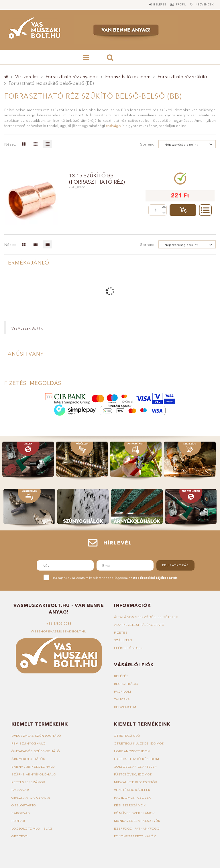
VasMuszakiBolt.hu (27, 328)
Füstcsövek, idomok (133, 774)
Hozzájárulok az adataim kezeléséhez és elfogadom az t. (115, 578)
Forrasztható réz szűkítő (182, 77)
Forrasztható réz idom (128, 77)
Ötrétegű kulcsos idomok (139, 743)
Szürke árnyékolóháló (34, 774)
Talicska (122, 699)
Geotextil (21, 836)
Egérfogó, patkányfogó (137, 828)
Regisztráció (126, 684)
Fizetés (121, 632)
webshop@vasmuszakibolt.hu (59, 631)
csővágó (113, 126)
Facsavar (20, 790)
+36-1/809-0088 (59, 624)
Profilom (123, 691)
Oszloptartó (24, 805)
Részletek (205, 210)
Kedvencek (202, 4)
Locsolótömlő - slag (32, 828)
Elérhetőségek (128, 648)
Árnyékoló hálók (28, 759)
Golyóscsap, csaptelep (135, 767)
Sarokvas (21, 813)
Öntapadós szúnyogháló (36, 751)
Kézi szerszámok (130, 805)
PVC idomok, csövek (132, 798)
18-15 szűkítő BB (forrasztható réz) (97, 179)
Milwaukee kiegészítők (136, 782)
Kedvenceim (125, 707)
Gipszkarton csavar (31, 798)
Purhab (18, 821)
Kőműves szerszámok (134, 813)
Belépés (148, 4)
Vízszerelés (27, 77)
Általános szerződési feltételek (146, 617)
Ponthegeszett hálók (135, 836)
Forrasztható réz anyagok (72, 77)
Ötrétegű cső (127, 736)
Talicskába (183, 210)
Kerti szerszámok (28, 782)
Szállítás (123, 640)
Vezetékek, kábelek (132, 790)
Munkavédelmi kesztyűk (137, 821)
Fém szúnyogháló (29, 743)
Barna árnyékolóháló (33, 767)
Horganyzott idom (132, 751)
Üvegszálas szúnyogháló (36, 736)
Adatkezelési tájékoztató (139, 625)
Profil (174, 4)
